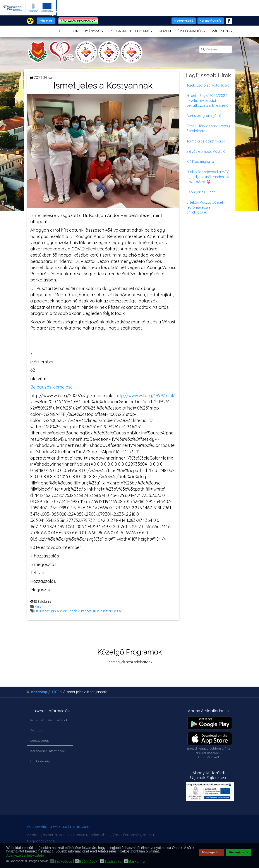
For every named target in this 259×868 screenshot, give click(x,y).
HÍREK (62, 31)
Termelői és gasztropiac (206, 141)
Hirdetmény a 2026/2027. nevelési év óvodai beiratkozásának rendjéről (208, 101)
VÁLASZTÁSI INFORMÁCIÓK (78, 21)
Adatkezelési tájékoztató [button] (25, 855)
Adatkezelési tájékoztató (47, 826)
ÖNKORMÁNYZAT (88, 31)
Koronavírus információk (48, 751)
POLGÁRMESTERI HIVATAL (131, 31)
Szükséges (63, 862)
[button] (161, 852)
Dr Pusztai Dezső (109, 611)
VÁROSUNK (222, 31)
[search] (216, 49)
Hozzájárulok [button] (239, 852)
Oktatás (36, 730)
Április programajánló (204, 116)
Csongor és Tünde (201, 192)
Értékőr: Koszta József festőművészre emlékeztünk (205, 207)
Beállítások (88, 862)
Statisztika (113, 862)
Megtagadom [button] (212, 852)
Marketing (137, 862)
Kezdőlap (39, 692)
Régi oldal (46, 21)
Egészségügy (40, 741)
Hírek (38, 606)
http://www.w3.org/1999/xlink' (145, 395)
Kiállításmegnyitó (200, 161)
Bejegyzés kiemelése (51, 387)
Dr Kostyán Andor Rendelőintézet (65, 611)
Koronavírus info (211, 21)
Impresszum (79, 826)
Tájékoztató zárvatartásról (208, 85)
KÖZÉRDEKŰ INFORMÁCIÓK (182, 31)
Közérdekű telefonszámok (49, 720)
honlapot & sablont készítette (185, 828)
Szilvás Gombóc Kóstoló (206, 151)
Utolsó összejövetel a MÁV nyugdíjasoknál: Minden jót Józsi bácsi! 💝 (208, 177)
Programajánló (184, 21)
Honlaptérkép (40, 761)
